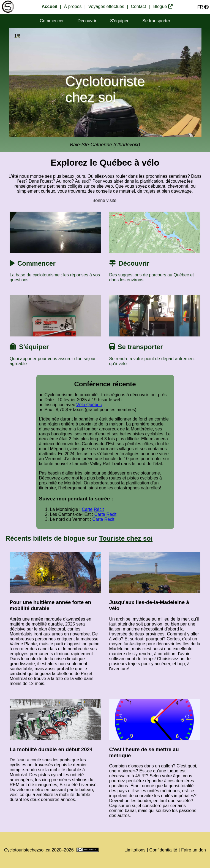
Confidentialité (163, 850)
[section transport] (156, 21)
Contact (138, 6)
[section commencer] (52, 21)
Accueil (49, 6)
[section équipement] (119, 21)
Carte (87, 509)
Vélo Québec (89, 405)
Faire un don (193, 850)
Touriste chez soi (126, 538)
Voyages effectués (106, 6)
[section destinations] (87, 21)
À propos (73, 6)
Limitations (135, 850)
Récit (99, 509)
